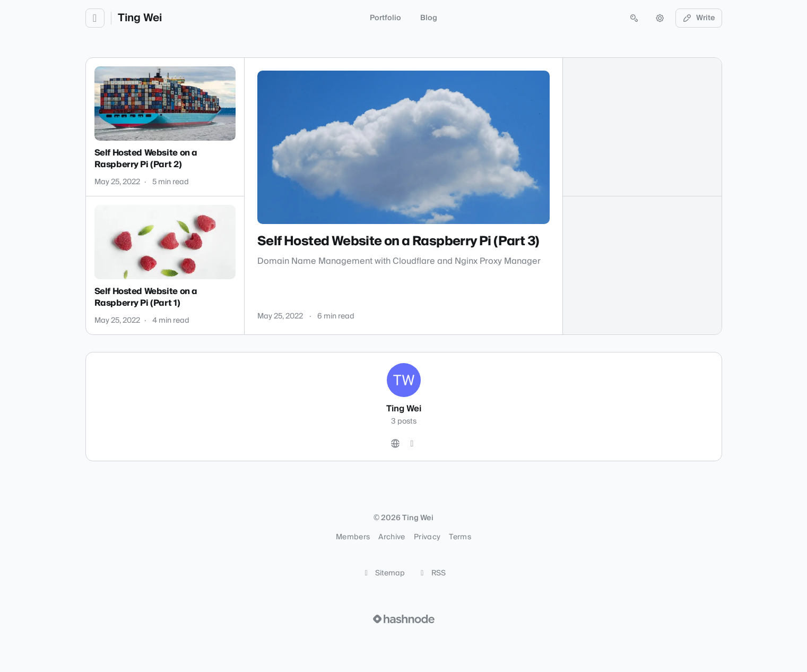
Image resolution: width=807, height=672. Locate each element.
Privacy (427, 537)
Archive (392, 537)
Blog (429, 18)
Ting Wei (140, 18)
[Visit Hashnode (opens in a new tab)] (404, 619)
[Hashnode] (412, 444)
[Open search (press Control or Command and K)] (634, 18)
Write (699, 18)
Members (353, 537)
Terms (460, 537)
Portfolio (385, 18)
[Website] (395, 444)
